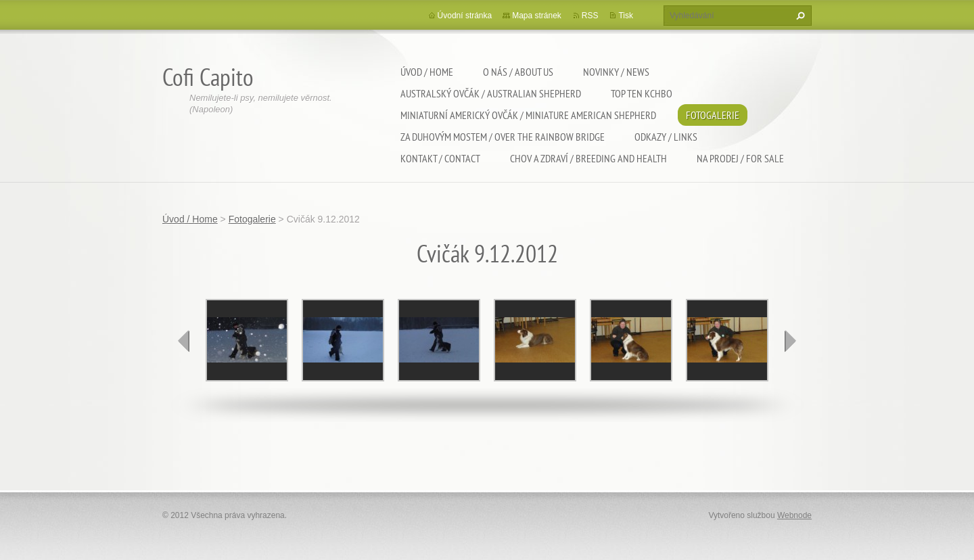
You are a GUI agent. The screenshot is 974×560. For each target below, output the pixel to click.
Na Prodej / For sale (740, 158)
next (790, 341)
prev (184, 341)
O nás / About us (518, 72)
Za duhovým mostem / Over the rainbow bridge (503, 137)
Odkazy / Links (666, 137)
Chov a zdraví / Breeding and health (588, 158)
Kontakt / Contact (440, 158)
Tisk (626, 16)
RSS (590, 16)
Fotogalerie (713, 115)
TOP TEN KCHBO (642, 93)
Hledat (799, 16)
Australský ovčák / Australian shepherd (491, 93)
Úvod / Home (427, 72)
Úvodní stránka (465, 16)
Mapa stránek (537, 16)
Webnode (794, 515)
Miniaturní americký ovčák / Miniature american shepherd (528, 115)
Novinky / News (616, 72)
